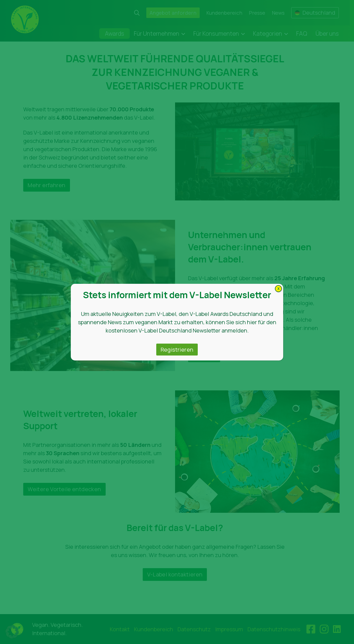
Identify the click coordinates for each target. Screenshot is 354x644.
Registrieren (177, 350)
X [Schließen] (278, 289)
